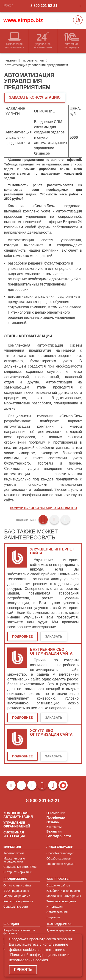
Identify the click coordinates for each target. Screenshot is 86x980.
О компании (56, 813)
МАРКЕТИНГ (13, 847)
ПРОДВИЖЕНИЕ (15, 879)
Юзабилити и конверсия (63, 891)
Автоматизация (57, 912)
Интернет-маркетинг (17, 872)
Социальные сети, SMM (20, 867)
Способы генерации (60, 853)
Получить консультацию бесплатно (43, 508)
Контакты (54, 827)
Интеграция (55, 907)
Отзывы (53, 822)
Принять (23, 970)
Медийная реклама (17, 896)
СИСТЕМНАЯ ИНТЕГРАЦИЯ (14, 834)
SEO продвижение (16, 891)
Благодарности (59, 836)
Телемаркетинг (14, 853)
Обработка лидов (59, 858)
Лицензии (53, 917)
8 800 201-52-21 (44, 6)
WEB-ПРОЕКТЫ (58, 879)
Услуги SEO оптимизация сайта (51, 733)
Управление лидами (61, 864)
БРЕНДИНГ (12, 924)
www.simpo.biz (23, 20)
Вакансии (54, 831)
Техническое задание (61, 901)
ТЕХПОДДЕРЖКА (59, 924)
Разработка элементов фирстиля (19, 932)
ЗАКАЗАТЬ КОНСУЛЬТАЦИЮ (35, 97)
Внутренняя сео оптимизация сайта (51, 652)
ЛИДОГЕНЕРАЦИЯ (60, 847)
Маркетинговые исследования (14, 860)
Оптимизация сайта (17, 885)
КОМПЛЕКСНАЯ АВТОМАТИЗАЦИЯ (18, 815)
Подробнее (22, 636)
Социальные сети (16, 907)
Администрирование (61, 930)
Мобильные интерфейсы (64, 896)
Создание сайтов (58, 885)
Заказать (54, 636)
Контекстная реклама (18, 901)
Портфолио (56, 818)
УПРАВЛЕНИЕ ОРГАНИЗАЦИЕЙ (17, 824)
